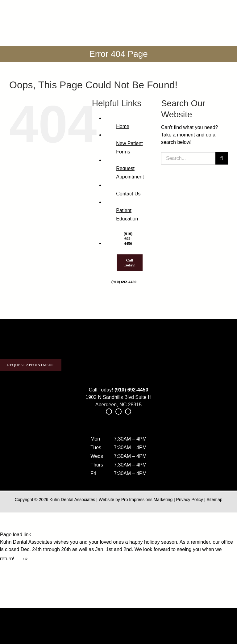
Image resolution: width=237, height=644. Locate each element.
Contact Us (128, 194)
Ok (25, 559)
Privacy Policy (190, 500)
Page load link (16, 535)
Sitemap (214, 500)
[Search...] (188, 158)
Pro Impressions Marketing (147, 500)
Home (123, 126)
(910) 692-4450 (131, 390)
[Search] (222, 158)
